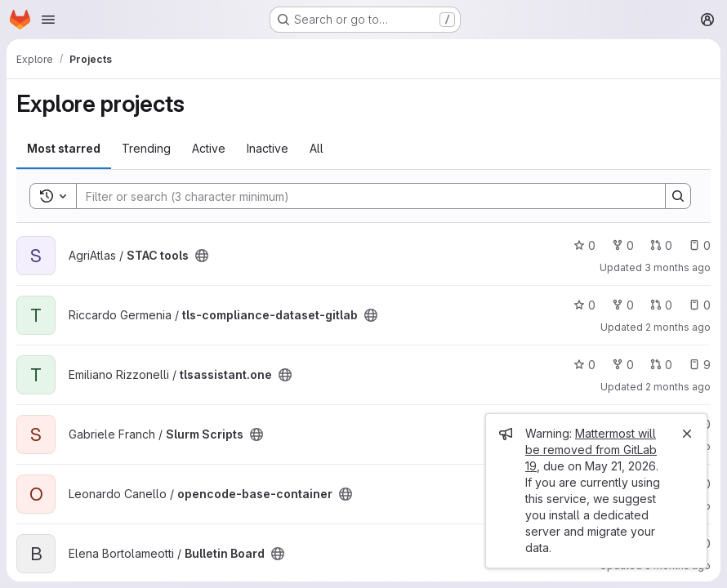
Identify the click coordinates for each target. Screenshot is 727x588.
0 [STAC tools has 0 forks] (623, 245)
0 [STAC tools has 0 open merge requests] (661, 245)
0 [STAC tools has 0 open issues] (700, 245)
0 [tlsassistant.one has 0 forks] (623, 365)
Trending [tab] (146, 148)
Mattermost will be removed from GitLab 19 (591, 450)
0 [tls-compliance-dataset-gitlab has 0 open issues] (700, 305)
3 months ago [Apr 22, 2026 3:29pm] (678, 267)
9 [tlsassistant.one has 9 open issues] (700, 365)
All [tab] (317, 148)
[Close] (687, 434)
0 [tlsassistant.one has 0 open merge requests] (661, 365)
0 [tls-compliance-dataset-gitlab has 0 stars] (584, 305)
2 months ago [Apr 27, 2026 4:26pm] (678, 327)
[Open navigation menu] (48, 20)
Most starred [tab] (64, 148)
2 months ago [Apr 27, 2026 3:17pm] (678, 387)
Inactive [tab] (268, 148)
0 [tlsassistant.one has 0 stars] (584, 365)
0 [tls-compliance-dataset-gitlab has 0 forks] (623, 305)
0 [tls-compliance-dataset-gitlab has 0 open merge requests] (661, 305)
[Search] (363, 196)
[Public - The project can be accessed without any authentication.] (202, 256)
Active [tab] (209, 148)
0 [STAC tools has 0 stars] (584, 245)
